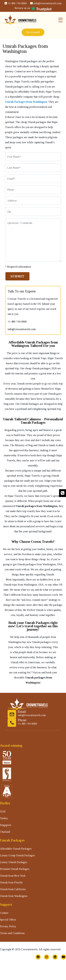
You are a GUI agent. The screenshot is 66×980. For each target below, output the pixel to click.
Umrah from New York (13, 876)
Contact (4, 913)
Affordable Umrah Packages (16, 849)
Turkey (4, 818)
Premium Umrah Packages (15, 869)
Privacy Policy (8, 926)
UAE (3, 811)
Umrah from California (13, 889)
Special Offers (8, 920)
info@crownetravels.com (46, 3)
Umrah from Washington (14, 896)
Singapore (6, 825)
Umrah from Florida (11, 882)
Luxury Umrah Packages (14, 862)
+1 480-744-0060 (16, 3)
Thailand (5, 832)
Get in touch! (33, 32)
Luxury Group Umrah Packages (17, 855)
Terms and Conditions (12, 933)
